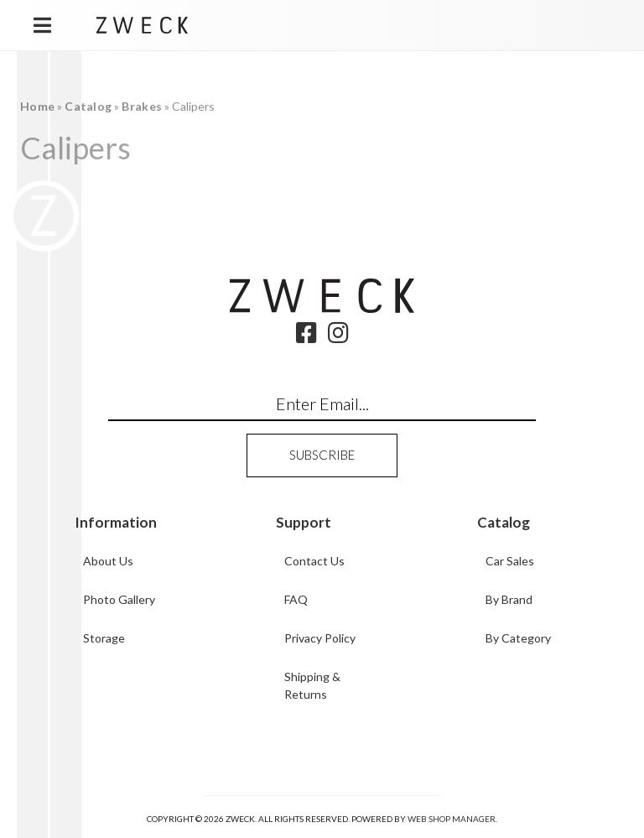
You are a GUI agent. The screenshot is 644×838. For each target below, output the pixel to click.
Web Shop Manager (452, 819)
